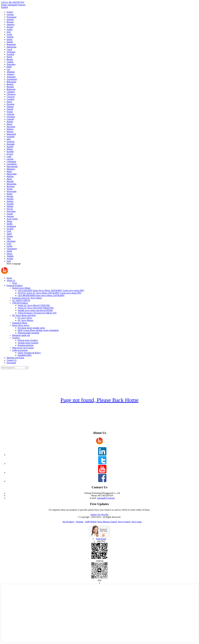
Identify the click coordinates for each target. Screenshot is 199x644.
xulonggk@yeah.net (106, 498)
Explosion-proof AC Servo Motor (27, 298)
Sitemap (80, 522)
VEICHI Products (20, 303)
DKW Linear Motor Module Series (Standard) (38, 330)
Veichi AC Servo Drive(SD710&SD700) (36, 308)
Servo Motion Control (107, 522)
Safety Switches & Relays (29, 353)
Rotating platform (26, 345)
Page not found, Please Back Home (99, 400)
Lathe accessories (20, 350)
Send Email (101, 539)
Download (11, 363)
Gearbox (16, 338)
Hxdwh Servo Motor (21, 288)
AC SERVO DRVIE (21, 300)
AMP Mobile (91, 522)
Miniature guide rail (21, 335)
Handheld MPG (25, 355)
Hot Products (68, 522)
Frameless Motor (20, 323)
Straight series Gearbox (28, 343)
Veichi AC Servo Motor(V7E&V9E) (34, 305)
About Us (11, 280)
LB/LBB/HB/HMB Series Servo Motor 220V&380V (41, 295)
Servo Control (124, 522)
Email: (13, 5)
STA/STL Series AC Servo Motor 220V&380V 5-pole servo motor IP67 (50, 293)
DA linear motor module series (31, 328)
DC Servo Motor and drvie (24, 315)
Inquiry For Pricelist (99, 515)
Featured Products (15, 285)
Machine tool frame (15, 358)
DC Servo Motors (26, 320)
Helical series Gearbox (28, 340)
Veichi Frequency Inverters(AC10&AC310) (37, 313)
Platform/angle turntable (28, 333)
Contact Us (12, 360)
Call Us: (13, 2)
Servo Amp (136, 522)
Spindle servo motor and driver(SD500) (35, 310)
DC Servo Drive (25, 318)
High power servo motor (23, 348)
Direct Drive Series (21, 325)
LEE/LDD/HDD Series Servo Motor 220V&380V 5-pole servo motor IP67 (51, 290)
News (15, 283)
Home (9, 278)
